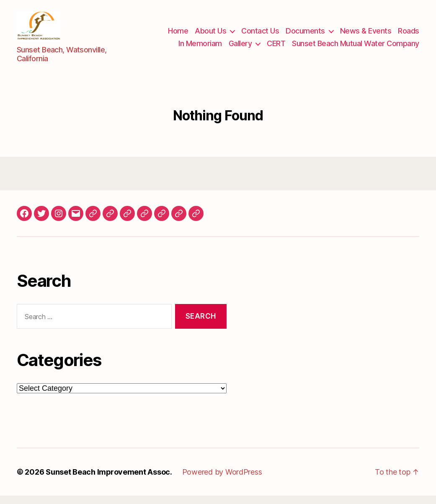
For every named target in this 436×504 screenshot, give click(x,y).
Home (178, 35)
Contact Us (260, 35)
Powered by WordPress (223, 480)
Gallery (240, 48)
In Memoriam (200, 48)
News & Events (366, 35)
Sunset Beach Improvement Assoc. (109, 480)
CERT (276, 48)
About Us (210, 35)
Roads (409, 35)
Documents (305, 35)
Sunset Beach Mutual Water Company (356, 48)
